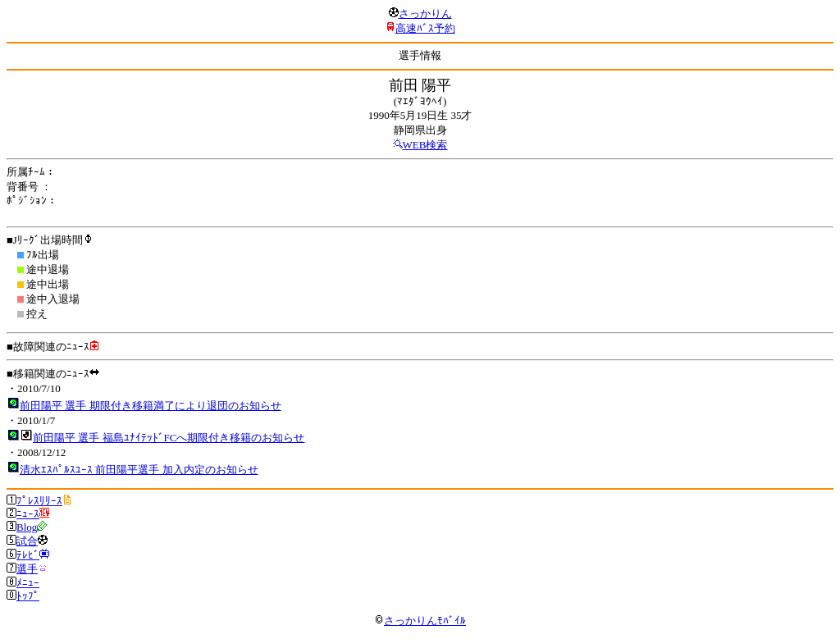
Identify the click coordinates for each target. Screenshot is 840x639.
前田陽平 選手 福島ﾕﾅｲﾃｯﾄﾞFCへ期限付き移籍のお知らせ (169, 438)
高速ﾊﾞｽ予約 (425, 28)
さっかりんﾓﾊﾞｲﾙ (420, 621)
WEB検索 (425, 145)
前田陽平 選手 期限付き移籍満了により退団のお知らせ (151, 406)
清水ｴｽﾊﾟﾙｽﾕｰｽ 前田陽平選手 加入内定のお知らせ (139, 470)
